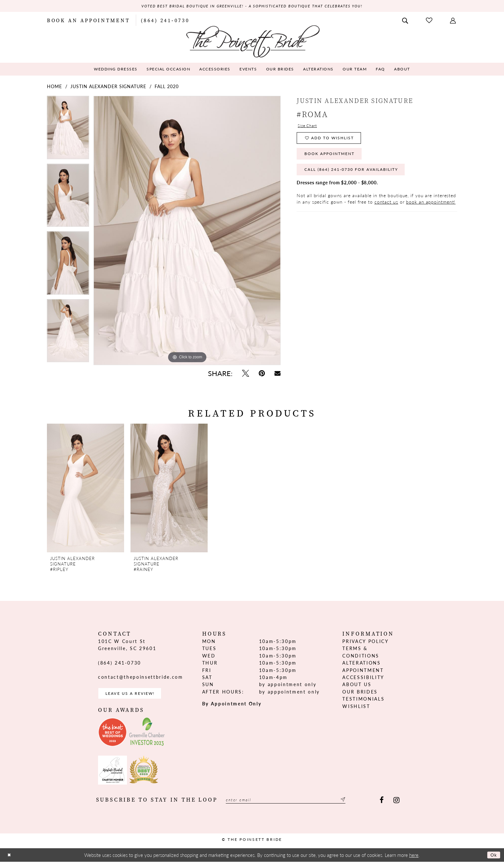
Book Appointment (335, 160)
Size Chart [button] (309, 127)
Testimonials (363, 700)
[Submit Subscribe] (363, 803)
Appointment (363, 671)
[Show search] (406, 21)
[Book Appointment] (88, 21)
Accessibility (363, 678)
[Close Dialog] (10, 857)
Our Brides (360, 692)
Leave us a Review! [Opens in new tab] (135, 695)
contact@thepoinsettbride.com (140, 678)
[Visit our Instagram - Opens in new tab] (396, 803)
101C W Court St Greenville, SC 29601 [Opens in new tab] (127, 646)
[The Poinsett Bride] (252, 41)
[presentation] (85, 489)
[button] (454, 21)
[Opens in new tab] (113, 735)
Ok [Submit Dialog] (493, 857)
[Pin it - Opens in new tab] (262, 374)
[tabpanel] (68, 131)
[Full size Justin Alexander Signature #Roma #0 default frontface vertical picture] (187, 231)
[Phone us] (165, 21)
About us (357, 685)
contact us (386, 211)
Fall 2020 (166, 87)
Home (54, 87)
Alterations (361, 664)
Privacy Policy (365, 642)
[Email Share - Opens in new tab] (278, 374)
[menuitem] (88, 21)
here (414, 857)
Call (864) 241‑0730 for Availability (360, 178)
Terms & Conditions (361, 653)
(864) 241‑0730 (120, 663)
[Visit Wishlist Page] (430, 21)
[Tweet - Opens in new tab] (246, 374)
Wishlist (356, 707)
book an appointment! (431, 211)
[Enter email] (296, 803)
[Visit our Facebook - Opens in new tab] (382, 803)
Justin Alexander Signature (108, 87)
